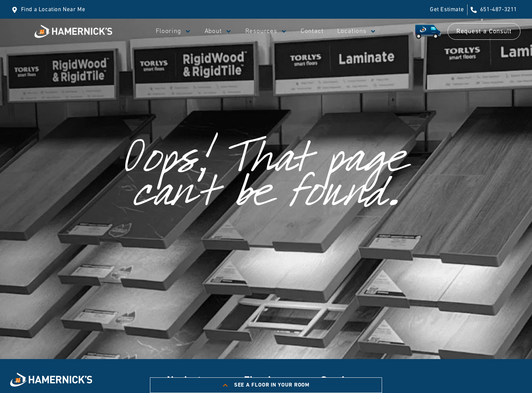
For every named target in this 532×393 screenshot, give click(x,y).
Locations (357, 31)
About (218, 31)
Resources (266, 31)
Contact (312, 31)
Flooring (173, 31)
